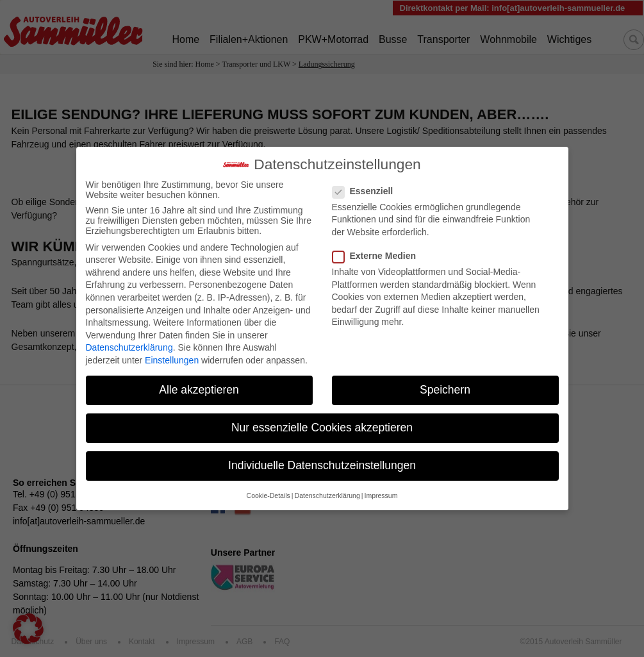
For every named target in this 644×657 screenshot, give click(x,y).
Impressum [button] (381, 488)
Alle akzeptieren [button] (199, 383)
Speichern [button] (445, 383)
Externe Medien (378, 249)
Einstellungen (172, 353)
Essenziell (367, 183)
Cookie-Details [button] (268, 488)
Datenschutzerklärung (129, 340)
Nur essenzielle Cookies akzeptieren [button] (322, 420)
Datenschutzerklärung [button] (327, 488)
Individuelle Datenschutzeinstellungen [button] (322, 458)
